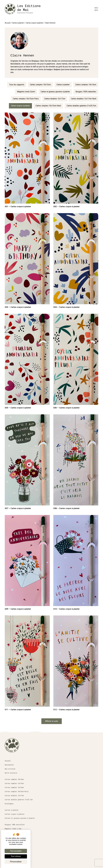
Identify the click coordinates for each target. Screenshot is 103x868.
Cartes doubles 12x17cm (55, 99)
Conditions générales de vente (17, 851)
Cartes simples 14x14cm (86, 85)
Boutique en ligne (12, 843)
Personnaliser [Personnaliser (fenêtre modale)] (16, 862)
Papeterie (9, 833)
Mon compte (9, 859)
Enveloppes (9, 804)
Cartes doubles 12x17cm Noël (84, 99)
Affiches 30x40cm (12, 837)
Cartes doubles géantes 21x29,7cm (81, 106)
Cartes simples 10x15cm (40, 85)
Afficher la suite (52, 721)
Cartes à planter (18, 23)
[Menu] (96, 9)
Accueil (7, 23)
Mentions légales (12, 855)
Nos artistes (10, 769)
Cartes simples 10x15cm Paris (26, 99)
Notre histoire (11, 773)
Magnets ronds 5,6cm (26, 92)
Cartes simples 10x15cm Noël (48, 106)
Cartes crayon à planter (35, 23)
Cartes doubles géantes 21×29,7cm (19, 800)
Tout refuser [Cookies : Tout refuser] (16, 856)
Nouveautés (9, 765)
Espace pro (9, 847)
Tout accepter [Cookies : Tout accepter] (16, 851)
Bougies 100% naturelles (86, 92)
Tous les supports (17, 85)
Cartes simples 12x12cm (14, 783)
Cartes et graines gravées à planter (55, 92)
